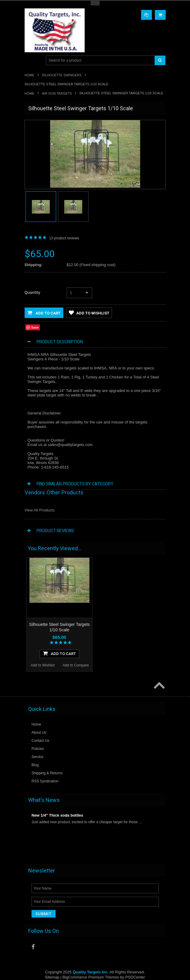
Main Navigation (30, 61)
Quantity (33, 292)
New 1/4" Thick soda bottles (57, 815)
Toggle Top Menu (95, 3)
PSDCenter (135, 977)
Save (35, 327)
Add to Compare (76, 665)
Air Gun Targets (57, 93)
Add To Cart (59, 653)
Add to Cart (44, 313)
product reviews (64, 238)
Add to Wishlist (89, 313)
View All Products (40, 510)
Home (30, 75)
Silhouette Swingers (62, 75)
